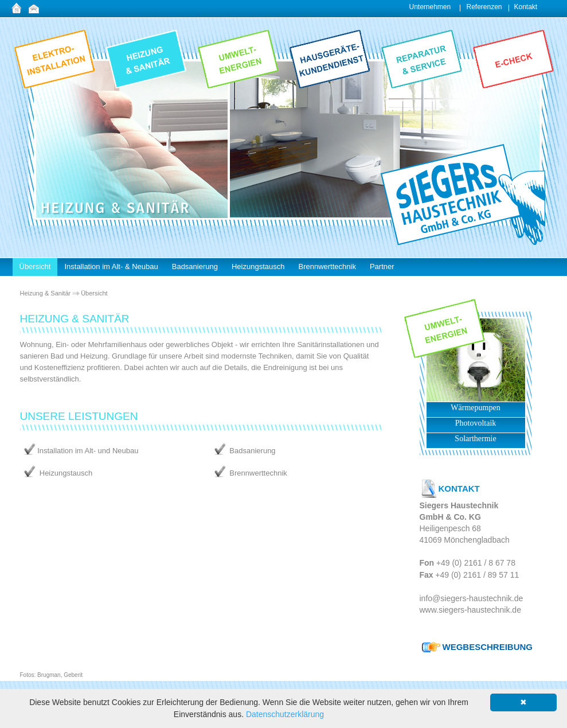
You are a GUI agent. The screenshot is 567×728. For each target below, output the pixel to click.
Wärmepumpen (475, 408)
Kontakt (526, 7)
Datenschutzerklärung (285, 714)
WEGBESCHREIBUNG (488, 647)
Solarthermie (475, 439)
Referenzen (484, 7)
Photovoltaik (476, 423)
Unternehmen (430, 7)
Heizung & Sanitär (46, 293)
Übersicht (94, 293)
